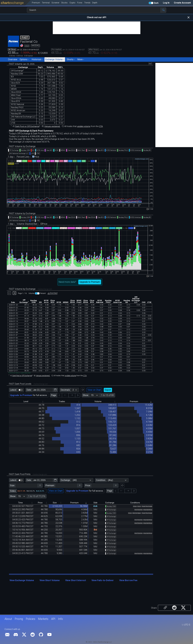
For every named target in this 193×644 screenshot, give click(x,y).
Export (108, 390)
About (8, 619)
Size (12, 485)
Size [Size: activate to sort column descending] (55, 503)
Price (37, 157)
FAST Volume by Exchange (22, 146)
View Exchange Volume (22, 580)
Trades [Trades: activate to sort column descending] (62, 402)
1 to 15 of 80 (107, 395)
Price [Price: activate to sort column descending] (40, 503)
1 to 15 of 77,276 (37, 496)
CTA (101, 126)
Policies (31, 619)
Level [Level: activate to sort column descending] (26, 402)
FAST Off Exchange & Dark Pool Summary (31, 131)
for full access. (29, 395)
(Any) (110, 480)
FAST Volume (22, 64)
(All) (75, 480)
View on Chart (94, 390)
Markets (43, 619)
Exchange (65, 480)
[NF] (150, 64)
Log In (166, 3)
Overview (13, 59)
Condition (101, 480)
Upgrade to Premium (90, 282)
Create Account (182, 3)
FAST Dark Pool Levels (28, 384)
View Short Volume (50, 580)
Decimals (65, 390)
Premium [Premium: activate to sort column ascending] (134, 402)
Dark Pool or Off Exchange (27, 126)
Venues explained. (52, 126)
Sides (13, 491)
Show (86, 395)
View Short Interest (76, 580)
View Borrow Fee (128, 580)
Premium (50, 485)
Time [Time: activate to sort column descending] (20, 503)
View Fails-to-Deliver (103, 580)
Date (29, 390)
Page (54, 395)
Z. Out (151, 209)
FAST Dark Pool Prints (28, 474)
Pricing (19, 619)
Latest (13, 390)
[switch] (21, 390)
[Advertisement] (97, 28)
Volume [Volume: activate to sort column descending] (98, 402)
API (53, 619)
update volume (84, 126)
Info (60, 619)
